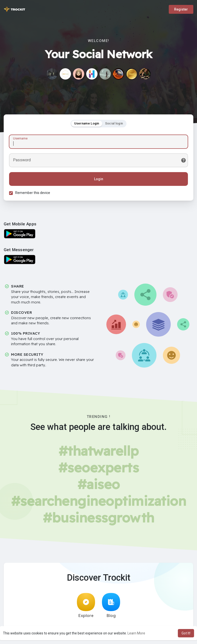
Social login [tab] (114, 124)
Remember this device (33, 193)
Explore (86, 607)
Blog (111, 607)
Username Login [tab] (87, 124)
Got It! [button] (186, 633)
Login (99, 180)
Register (181, 9)
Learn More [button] (136, 633)
